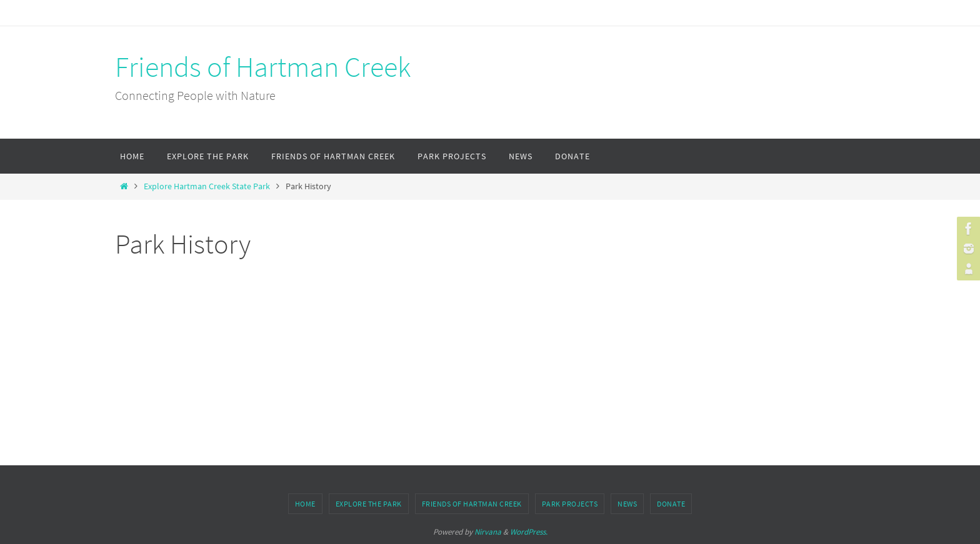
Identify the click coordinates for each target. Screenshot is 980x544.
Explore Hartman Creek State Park (207, 186)
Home (305, 504)
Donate (671, 504)
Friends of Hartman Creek (263, 67)
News (627, 504)
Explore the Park (369, 504)
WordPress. (529, 532)
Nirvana (488, 532)
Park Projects (570, 504)
